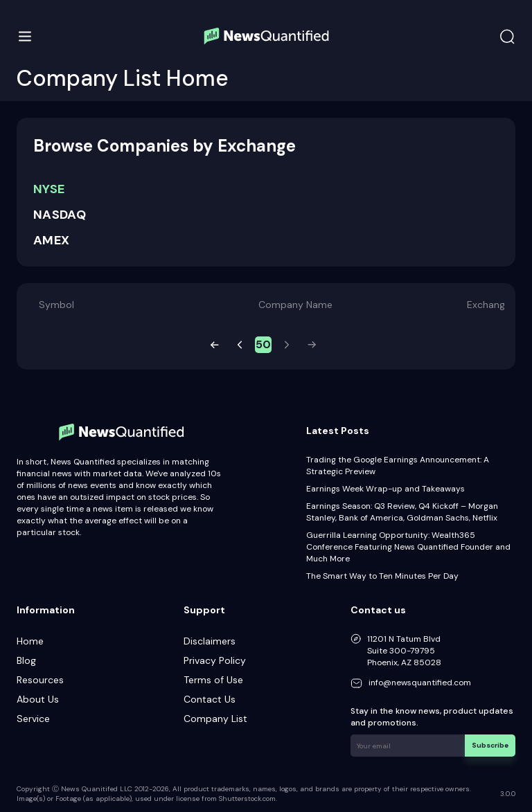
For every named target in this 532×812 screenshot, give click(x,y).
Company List (215, 719)
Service (33, 719)
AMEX (51, 240)
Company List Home (123, 78)
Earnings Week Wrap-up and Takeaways (385, 489)
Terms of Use (213, 680)
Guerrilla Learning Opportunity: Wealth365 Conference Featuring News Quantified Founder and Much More (408, 547)
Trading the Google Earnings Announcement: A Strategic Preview (398, 466)
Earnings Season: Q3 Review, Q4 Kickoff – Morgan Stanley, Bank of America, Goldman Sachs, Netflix (402, 512)
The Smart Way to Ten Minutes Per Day (382, 576)
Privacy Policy (215, 660)
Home (30, 641)
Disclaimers (210, 641)
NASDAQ (60, 215)
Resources (40, 680)
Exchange (489, 305)
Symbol (56, 305)
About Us (38, 699)
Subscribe (490, 745)
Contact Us (210, 699)
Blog (26, 660)
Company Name (295, 305)
